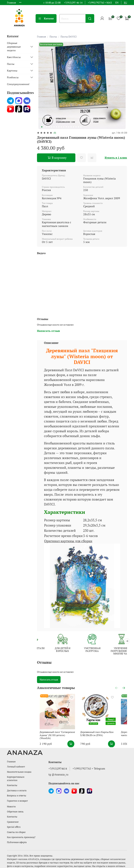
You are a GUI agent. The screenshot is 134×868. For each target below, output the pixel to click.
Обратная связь (15, 807)
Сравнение (13, 818)
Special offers (14, 823)
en (117, 3)
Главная (11, 3)
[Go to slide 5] (51, 127)
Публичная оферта (17, 838)
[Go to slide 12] (69, 127)
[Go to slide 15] (76, 127)
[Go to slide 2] (44, 127)
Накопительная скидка (19, 768)
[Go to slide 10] (64, 127)
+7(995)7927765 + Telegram (89, 764)
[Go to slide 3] (47, 127)
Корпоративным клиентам (16, 774)
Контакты (12, 781)
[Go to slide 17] (81, 127)
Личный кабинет (16, 763)
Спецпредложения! (18, 84)
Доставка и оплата (17, 786)
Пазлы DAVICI (69, 37)
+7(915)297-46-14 (73, 3)
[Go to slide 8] (59, 127)
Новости (11, 802)
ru (125, 3)
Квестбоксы (14, 57)
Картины (12, 71)
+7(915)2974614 (58, 764)
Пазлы (53, 37)
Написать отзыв (49, 679)
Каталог (46, 18)
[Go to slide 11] (66, 127)
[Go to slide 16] (78, 127)
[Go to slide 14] (73, 127)
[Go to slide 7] (56, 127)
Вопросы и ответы (17, 791)
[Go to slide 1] (42, 127)
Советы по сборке (16, 828)
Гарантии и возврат (17, 797)
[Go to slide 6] (54, 127)
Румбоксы (13, 77)
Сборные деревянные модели (14, 47)
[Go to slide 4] (49, 127)
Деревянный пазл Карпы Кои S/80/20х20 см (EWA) (95, 729)
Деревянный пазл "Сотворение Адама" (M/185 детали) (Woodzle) (60, 731)
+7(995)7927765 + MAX (100, 3)
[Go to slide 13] (71, 127)
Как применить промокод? (21, 833)
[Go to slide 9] (61, 127)
